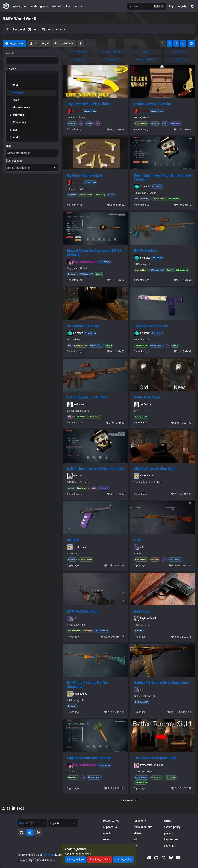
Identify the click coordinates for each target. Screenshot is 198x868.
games (44, 6)
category (11, 68)
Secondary (73, 554)
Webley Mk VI (142, 117)
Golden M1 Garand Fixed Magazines (161, 683)
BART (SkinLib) (145, 251)
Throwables (74, 772)
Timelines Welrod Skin (151, 326)
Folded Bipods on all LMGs (87, 397)
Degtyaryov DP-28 (77, 268)
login (172, 6)
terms (168, 821)
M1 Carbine (73, 340)
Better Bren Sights (148, 397)
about (107, 833)
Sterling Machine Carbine (148, 482)
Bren (137, 411)
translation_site (143, 827)
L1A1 (138, 540)
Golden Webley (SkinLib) (152, 104)
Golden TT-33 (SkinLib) (84, 175)
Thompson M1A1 (144, 772)
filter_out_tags (14, 161)
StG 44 (138, 554)
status (137, 833)
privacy (168, 833)
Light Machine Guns (78, 411)
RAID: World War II (20, 19)
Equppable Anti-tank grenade (89, 758)
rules (67, 6)
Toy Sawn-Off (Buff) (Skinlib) (89, 104)
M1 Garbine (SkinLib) (83, 326)
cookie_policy (172, 827)
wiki (136, 839)
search (9, 53)
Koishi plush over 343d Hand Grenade (96, 469)
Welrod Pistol (141, 340)
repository (140, 821)
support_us (110, 827)
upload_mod (20, 6)
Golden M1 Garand (144, 696)
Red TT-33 (142, 611)
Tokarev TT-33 (75, 189)
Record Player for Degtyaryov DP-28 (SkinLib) (94, 253)
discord (56, 6)
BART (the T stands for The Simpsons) (87, 685)
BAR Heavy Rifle (143, 264)
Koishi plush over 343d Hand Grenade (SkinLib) (163, 177)
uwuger (73, 540)
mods (34, 6)
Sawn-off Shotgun (77, 117)
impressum (171, 839)
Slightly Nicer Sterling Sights (156, 469)
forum (47, 29)
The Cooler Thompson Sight (155, 758)
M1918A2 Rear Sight (83, 611)
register (183, 6)
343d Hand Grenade (145, 193)
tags (8, 146)
